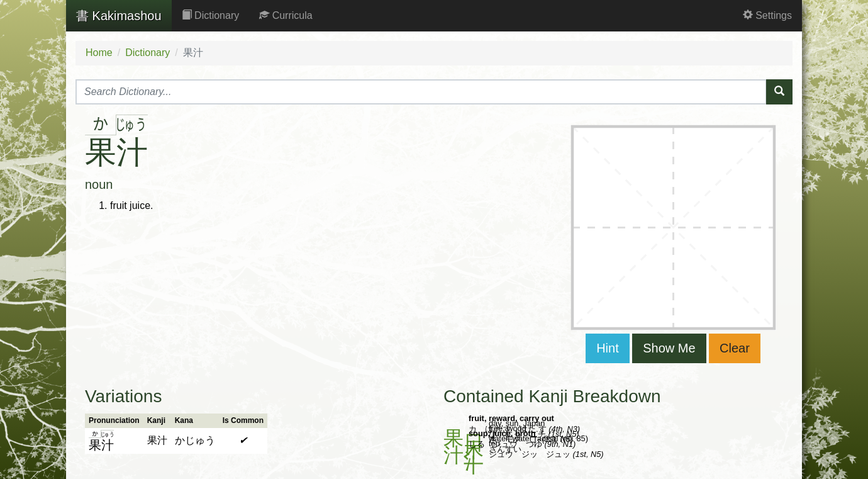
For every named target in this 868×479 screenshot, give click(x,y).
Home (99, 53)
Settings (767, 15)
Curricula (286, 15)
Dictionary (211, 15)
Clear (735, 348)
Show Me (669, 348)
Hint (608, 348)
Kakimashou (119, 16)
